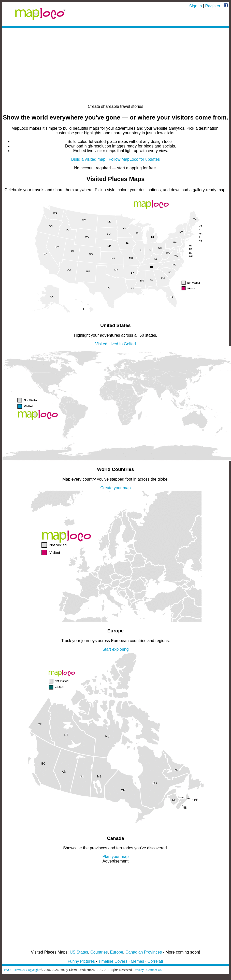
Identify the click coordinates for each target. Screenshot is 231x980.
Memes (137, 961)
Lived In (115, 344)
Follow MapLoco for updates (134, 159)
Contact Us (154, 970)
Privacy (139, 970)
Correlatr (155, 961)
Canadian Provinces (144, 952)
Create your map (115, 488)
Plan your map (115, 857)
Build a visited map (88, 159)
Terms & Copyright (26, 970)
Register (213, 6)
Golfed (130, 344)
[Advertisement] (115, 66)
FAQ (7, 970)
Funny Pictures (81, 961)
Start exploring (115, 649)
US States (79, 952)
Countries (99, 952)
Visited (101, 344)
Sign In (196, 6)
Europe (117, 952)
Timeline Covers (113, 961)
